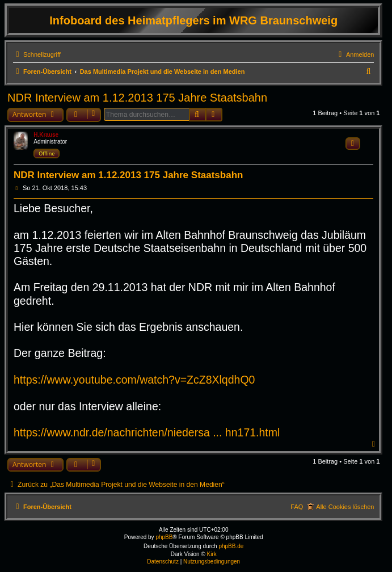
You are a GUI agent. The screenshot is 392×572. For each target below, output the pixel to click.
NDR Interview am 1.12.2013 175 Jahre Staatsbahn (137, 98)
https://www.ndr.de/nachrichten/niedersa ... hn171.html (147, 432)
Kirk (212, 554)
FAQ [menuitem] (297, 507)
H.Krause (46, 135)
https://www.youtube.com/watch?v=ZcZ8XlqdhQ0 (134, 380)
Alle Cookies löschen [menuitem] (345, 507)
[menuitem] (355, 54)
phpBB (164, 537)
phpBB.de (231, 546)
